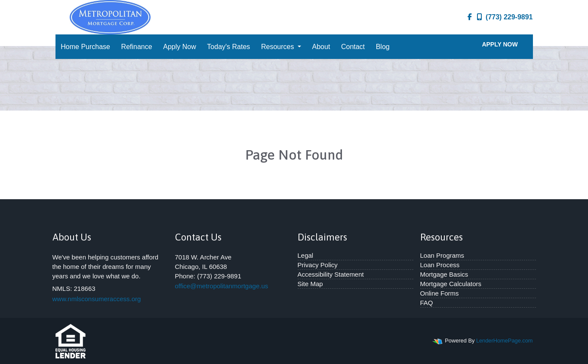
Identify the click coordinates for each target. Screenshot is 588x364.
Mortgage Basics (444, 274)
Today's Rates (228, 47)
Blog (383, 47)
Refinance (137, 47)
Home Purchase (85, 47)
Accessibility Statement (331, 274)
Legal (306, 255)
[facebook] (470, 17)
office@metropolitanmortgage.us (222, 286)
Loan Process (440, 265)
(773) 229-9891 (505, 17)
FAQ (427, 303)
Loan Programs (442, 255)
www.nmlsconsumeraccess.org (97, 299)
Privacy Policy (318, 265)
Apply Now (179, 47)
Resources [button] (279, 47)
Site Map (310, 284)
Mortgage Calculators (451, 284)
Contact (353, 47)
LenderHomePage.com (505, 341)
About (321, 47)
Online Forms (440, 293)
